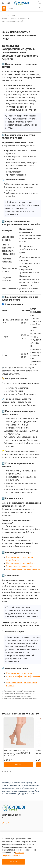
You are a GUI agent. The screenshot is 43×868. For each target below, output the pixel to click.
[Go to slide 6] (11, 771)
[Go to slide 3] (6, 771)
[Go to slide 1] (3, 771)
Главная (5, 16)
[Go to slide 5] (9, 771)
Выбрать (19, 765)
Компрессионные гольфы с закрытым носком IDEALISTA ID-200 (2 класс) (18, 753)
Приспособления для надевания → (23, 569)
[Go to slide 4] (7, 771)
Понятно (13, 862)
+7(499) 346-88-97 (12, 815)
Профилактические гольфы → (21, 563)
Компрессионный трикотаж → (21, 673)
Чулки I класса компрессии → (20, 566)
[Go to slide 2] (4, 771)
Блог (14, 16)
